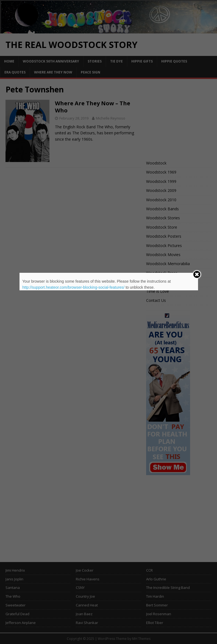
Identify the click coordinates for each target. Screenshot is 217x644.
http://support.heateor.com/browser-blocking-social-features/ (73, 287)
